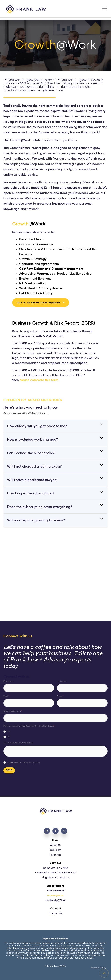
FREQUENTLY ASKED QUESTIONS (33, 400)
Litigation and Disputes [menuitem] (56, 878)
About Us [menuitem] (56, 845)
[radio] (55, 732)
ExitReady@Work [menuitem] (56, 900)
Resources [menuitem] (55, 855)
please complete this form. (39, 380)
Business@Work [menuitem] (56, 891)
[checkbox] (55, 734)
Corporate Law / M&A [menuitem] (56, 868)
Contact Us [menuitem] (55, 914)
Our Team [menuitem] (56, 850)
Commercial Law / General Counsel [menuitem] (55, 873)
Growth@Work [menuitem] (55, 896)
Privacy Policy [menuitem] (98, 968)
